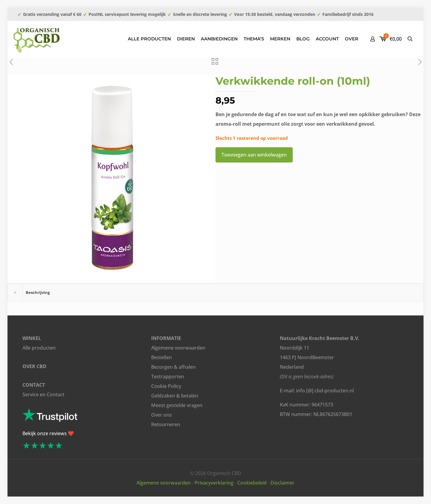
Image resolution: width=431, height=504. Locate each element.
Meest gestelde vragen (177, 405)
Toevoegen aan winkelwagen (254, 155)
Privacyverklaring (214, 483)
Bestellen (161, 357)
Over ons (161, 415)
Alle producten (39, 348)
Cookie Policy (166, 386)
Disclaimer (283, 483)
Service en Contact (43, 394)
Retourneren (166, 424)
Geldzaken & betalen (175, 396)
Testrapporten (168, 377)
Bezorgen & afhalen (173, 367)
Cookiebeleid (252, 483)
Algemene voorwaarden (178, 348)
